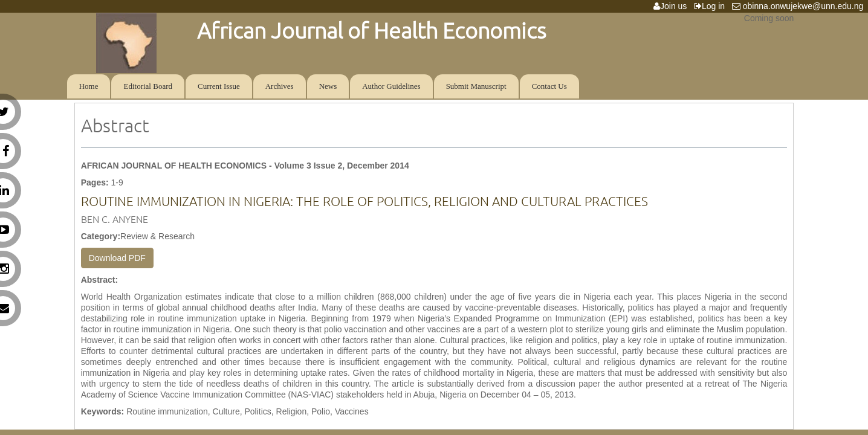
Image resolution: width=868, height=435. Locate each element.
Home (89, 86)
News (328, 86)
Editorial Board (148, 86)
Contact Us (549, 86)
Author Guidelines (391, 86)
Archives (280, 86)
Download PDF (117, 258)
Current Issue (219, 86)
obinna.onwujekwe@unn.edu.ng (800, 6)
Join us (672, 6)
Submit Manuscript (476, 86)
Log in (712, 6)
